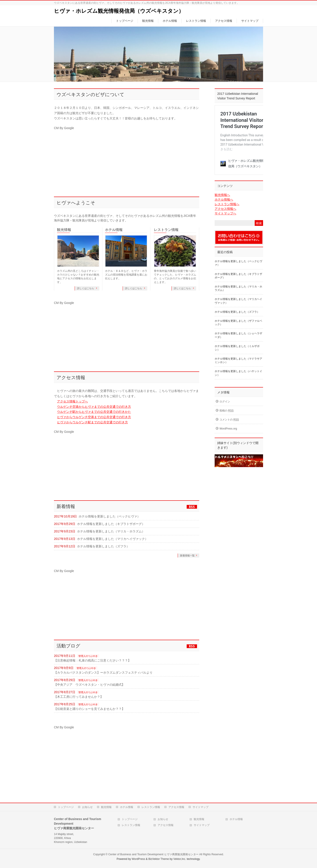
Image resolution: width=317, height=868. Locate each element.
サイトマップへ (225, 213)
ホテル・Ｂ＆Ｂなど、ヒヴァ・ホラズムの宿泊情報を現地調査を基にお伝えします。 (126, 275)
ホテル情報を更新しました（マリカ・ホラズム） (111, 531)
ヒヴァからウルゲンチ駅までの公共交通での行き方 (92, 422)
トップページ (66, 807)
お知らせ (87, 807)
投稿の (227, 411)
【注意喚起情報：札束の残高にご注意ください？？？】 (92, 660)
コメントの (229, 420)
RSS (192, 507)
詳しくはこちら (86, 288)
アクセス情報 (176, 807)
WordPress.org (228, 429)
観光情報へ (222, 195)
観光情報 (64, 230)
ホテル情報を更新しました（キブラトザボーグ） (111, 524)
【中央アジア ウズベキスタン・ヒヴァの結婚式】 (89, 685)
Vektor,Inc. (180, 859)
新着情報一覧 (187, 556)
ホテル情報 (114, 230)
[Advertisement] (127, 161)
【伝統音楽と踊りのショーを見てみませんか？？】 (89, 709)
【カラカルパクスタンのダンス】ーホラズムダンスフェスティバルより (103, 672)
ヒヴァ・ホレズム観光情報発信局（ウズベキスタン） (119, 11)
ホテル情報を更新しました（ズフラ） (103, 546)
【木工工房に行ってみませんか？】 (79, 697)
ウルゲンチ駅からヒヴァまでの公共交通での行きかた (94, 412)
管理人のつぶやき (88, 656)
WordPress (138, 859)
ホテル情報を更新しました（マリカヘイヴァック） (112, 539)
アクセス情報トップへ (72, 401)
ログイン (225, 402)
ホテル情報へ (224, 199)
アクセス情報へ (225, 209)
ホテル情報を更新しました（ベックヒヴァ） (109, 516)
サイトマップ (201, 807)
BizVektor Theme (159, 859)
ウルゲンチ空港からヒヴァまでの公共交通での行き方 (94, 407)
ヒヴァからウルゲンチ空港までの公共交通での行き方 (94, 417)
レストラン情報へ (227, 204)
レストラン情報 (166, 230)
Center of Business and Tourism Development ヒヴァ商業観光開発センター (153, 854)
